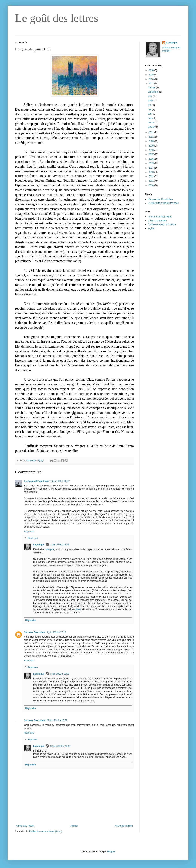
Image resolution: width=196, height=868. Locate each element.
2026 (152, 70)
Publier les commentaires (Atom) (46, 831)
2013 (152, 172)
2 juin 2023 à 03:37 (60, 481)
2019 (152, 146)
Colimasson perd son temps (162, 224)
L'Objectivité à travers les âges (163, 203)
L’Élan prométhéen (157, 221)
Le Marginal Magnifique (37, 481)
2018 (152, 150)
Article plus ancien (124, 826)
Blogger (111, 851)
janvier (151, 127)
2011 (152, 181)
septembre (153, 92)
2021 (152, 137)
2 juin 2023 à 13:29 (60, 545)
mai (150, 109)
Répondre (29, 532)
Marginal (50, 549)
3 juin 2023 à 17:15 (56, 632)
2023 (152, 84)
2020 (152, 141)
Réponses (33, 538)
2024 (152, 79)
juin (150, 105)
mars (151, 118)
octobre (152, 87)
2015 (152, 163)
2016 (152, 159)
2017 (152, 154)
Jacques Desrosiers (35, 632)
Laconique (39, 545)
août (150, 96)
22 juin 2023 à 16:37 (60, 746)
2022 (152, 132)
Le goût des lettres (57, 18)
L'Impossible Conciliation (160, 199)
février (151, 123)
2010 (152, 185)
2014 (152, 168)
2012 (152, 176)
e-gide (151, 228)
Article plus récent (25, 826)
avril (150, 114)
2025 (152, 75)
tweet (78, 609)
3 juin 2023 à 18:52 (60, 674)
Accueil (74, 826)
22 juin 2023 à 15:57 (57, 720)
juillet (151, 101)
